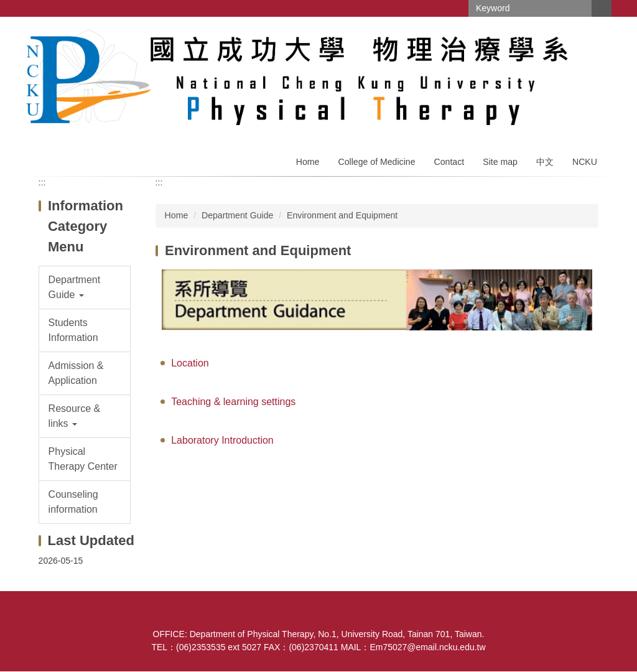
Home (308, 162)
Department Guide (237, 215)
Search (602, 8)
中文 (545, 162)
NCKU (585, 162)
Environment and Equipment (342, 215)
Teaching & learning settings (233, 402)
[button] (85, 287)
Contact (449, 162)
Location (190, 363)
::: (42, 182)
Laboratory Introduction (222, 440)
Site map (500, 162)
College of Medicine (376, 162)
